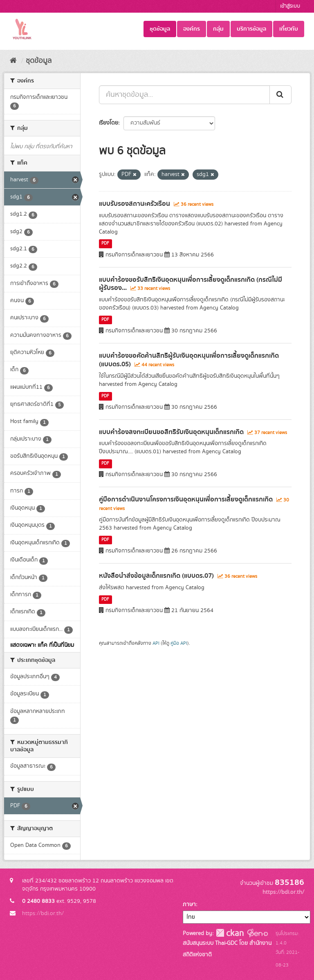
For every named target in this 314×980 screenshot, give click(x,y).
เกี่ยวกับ (289, 29)
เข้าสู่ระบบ (290, 6)
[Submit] (280, 95)
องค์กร (192, 29)
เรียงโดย (109, 123)
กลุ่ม (218, 29)
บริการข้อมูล (251, 29)
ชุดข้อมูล (160, 29)
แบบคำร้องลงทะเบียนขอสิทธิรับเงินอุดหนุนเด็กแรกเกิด (171, 432)
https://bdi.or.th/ (43, 913)
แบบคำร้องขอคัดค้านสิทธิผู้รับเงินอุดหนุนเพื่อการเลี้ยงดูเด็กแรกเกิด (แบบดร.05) (189, 360)
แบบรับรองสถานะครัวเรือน (135, 204)
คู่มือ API (179, 643)
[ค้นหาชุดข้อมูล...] (184, 95)
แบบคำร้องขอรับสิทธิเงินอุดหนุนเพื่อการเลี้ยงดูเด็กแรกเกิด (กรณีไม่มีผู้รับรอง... (191, 284)
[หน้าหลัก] (13, 61)
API (156, 643)
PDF (105, 244)
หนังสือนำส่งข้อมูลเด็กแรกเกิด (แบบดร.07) (156, 576)
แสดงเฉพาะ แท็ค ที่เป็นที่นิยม (42, 645)
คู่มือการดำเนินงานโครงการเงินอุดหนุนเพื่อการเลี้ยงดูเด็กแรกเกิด (186, 499)
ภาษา (189, 904)
